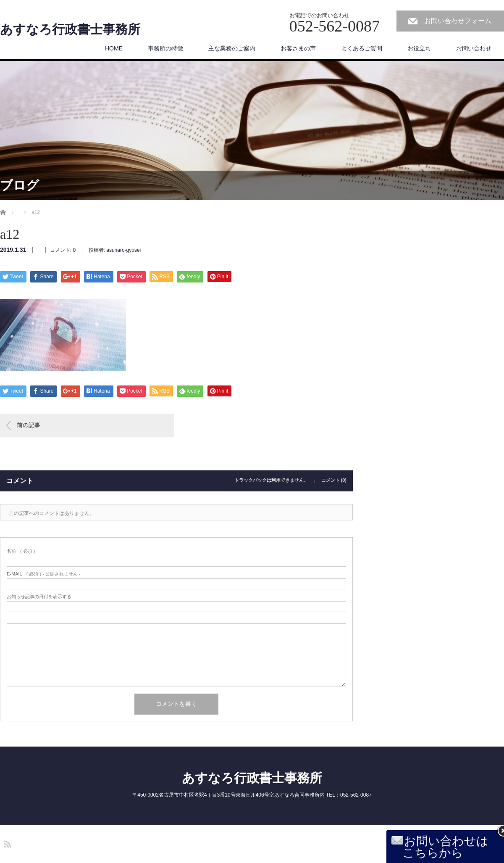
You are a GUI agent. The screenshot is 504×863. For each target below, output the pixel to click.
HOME (114, 48)
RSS (6, 843)
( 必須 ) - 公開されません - (44, 574)
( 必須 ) (21, 551)
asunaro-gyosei (123, 250)
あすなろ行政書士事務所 (70, 29)
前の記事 (29, 425)
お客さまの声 (298, 48)
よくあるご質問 (362, 48)
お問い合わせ (474, 48)
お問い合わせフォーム (458, 21)
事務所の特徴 (165, 48)
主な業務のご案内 (232, 48)
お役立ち (419, 48)
